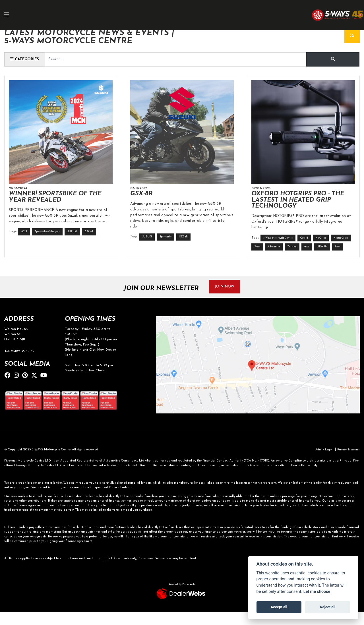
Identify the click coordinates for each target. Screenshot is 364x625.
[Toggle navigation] (10, 15)
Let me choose (317, 592)
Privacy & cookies (347, 463)
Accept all (279, 607)
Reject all (328, 607)
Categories (26, 59)
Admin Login (320, 463)
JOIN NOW (227, 299)
